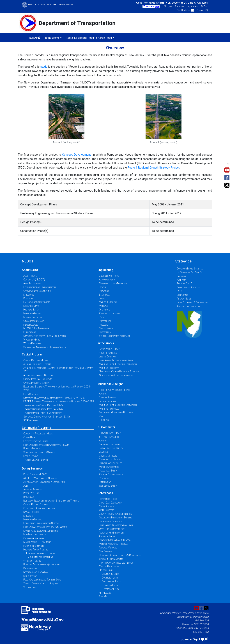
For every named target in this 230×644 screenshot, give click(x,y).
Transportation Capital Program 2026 (43, 409)
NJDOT (35, 38)
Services (180, 6)
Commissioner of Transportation (40, 287)
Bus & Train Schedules (111, 448)
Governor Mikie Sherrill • (152, 3)
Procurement (30, 568)
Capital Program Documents (38, 379)
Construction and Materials (113, 283)
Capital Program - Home (36, 360)
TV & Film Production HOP (40, 557)
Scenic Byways (31, 456)
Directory (28, 298)
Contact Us (182, 295)
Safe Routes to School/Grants (39, 452)
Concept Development (76, 155)
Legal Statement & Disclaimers (192, 302)
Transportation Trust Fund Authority (42, 413)
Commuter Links (110, 578)
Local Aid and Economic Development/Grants (46, 445)
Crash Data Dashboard (110, 503)
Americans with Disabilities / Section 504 (44, 482)
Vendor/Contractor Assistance (115, 336)
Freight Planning (108, 353)
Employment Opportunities (37, 302)
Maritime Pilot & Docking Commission (118, 364)
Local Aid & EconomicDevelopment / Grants (45, 527)
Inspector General (33, 313)
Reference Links (110, 589)
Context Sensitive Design (36, 441)
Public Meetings (32, 448)
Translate (151, 7)
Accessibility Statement (188, 306)
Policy (102, 317)
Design (102, 287)
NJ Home (181, 280)
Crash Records (106, 506)
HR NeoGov (105, 593)
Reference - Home (108, 499)
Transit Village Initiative (36, 460)
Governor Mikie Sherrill (190, 269)
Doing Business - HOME (35, 474)
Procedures (105, 321)
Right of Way (30, 576)
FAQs (204, 6)
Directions (29, 295)
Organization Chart (34, 321)
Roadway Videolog (108, 548)
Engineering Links (111, 581)
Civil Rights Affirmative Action (39, 508)
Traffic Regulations (109, 566)
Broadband (29, 497)
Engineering (105, 270)
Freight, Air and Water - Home (114, 390)
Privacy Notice (184, 299)
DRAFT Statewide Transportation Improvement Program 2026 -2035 (59, 402)
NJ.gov (168, 6)
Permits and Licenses (109, 313)
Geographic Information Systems (115, 518)
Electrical (104, 295)
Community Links (110, 574)
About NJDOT (31, 270)
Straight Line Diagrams (111, 559)
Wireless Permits (32, 561)
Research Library (108, 536)
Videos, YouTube (32, 340)
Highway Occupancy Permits (41, 553)
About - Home (30, 276)
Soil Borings (105, 551)
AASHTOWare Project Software (41, 478)
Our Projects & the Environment (116, 375)
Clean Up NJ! (30, 437)
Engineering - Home (109, 276)
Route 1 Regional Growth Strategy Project (154, 168)
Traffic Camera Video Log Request (41, 583)
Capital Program (33, 354)
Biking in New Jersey (110, 444)
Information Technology (111, 521)
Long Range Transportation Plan (116, 360)
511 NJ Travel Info (109, 437)
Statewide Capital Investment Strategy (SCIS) (47, 417)
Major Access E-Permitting (37, 542)
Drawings (104, 291)
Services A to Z (184, 284)
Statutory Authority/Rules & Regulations (44, 336)
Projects (103, 325)
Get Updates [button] (186, 10)
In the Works (106, 343)
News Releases (31, 325)
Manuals (103, 306)
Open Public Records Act (112, 529)
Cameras (103, 452)
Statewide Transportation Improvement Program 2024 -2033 (54, 398)
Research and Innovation (36, 572)
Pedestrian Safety (108, 471)
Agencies (193, 6)
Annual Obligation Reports (37, 364)
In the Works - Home (109, 349)
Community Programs (36, 428)
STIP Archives (31, 420)
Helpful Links (106, 570)
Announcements (107, 280)
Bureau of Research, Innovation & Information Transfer (52, 501)
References (105, 493)
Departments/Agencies (188, 287)
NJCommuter (106, 427)
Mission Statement (33, 317)
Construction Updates (110, 459)
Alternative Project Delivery (38, 375)
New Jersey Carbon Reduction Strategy (119, 371)
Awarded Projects (33, 489)
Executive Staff (31, 306)
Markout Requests (108, 302)
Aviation (103, 394)
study (44, 67)
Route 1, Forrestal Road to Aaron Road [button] (89, 38)
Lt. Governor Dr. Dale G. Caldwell (188, 3)
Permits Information (34, 546)
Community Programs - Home (38, 434)
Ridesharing (105, 482)
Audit (26, 486)
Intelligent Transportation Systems (41, 523)
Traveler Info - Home (110, 433)
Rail (101, 416)
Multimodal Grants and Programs (116, 412)
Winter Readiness (32, 343)
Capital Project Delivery (36, 383)
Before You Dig (31, 493)
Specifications (106, 328)
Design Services (31, 512)
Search (203, 10)
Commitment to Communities (37, 291)
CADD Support (107, 510)
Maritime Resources (109, 368)
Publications (30, 332)
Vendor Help (30, 587)
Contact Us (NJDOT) (34, 280)
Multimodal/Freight (110, 384)
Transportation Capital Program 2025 (43, 405)
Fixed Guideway (31, 394)
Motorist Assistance (109, 467)
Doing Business (32, 469)
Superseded (105, 332)
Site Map (103, 597)
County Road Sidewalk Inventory (116, 514)
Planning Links (110, 585)
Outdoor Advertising (34, 538)
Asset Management (33, 283)
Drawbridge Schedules (111, 463)
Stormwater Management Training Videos (45, 347)
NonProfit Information (35, 534)
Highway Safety (31, 310)
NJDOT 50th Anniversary (37, 328)
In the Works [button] (52, 38)
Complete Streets (108, 456)
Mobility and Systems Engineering (41, 531)
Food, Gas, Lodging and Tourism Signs (42, 580)
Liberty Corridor (107, 357)
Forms (102, 298)
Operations (104, 310)
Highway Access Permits (36, 550)
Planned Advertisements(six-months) (42, 564)
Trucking (104, 420)
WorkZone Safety (108, 486)
